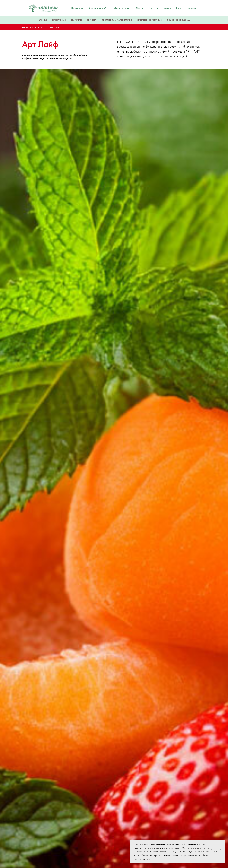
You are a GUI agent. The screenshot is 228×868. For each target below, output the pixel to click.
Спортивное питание (149, 20)
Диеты (140, 8)
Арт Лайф (54, 28)
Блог (179, 8)
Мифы (167, 8)
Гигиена (92, 20)
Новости (191, 8)
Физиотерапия (122, 8)
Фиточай (76, 20)
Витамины (77, 8)
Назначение (59, 20)
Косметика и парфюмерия (117, 20)
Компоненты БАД (98, 8)
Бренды (43, 20)
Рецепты (153, 8)
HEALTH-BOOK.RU (33, 28)
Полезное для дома (178, 20)
